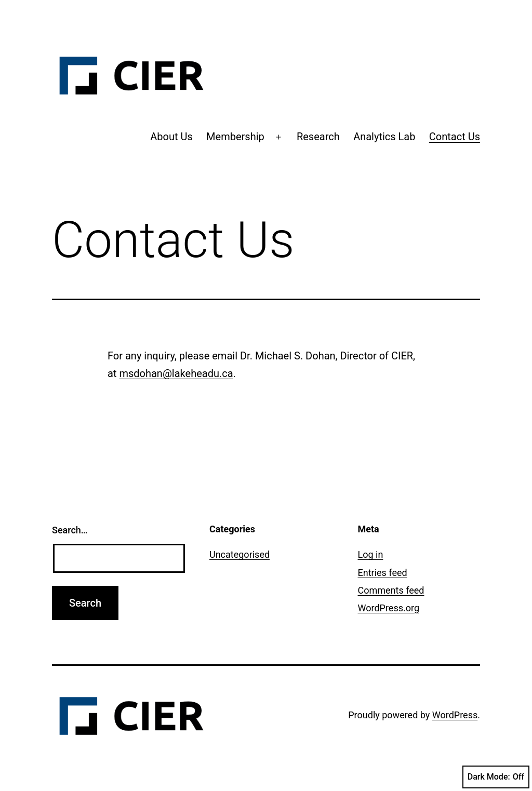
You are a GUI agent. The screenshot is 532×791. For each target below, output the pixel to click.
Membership (235, 137)
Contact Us (455, 137)
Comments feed (391, 590)
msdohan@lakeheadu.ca (176, 373)
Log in (371, 554)
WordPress (455, 715)
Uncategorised (240, 554)
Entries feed (383, 573)
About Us (171, 137)
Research (318, 137)
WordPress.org (389, 608)
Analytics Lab (384, 137)
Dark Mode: (496, 777)
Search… (70, 530)
